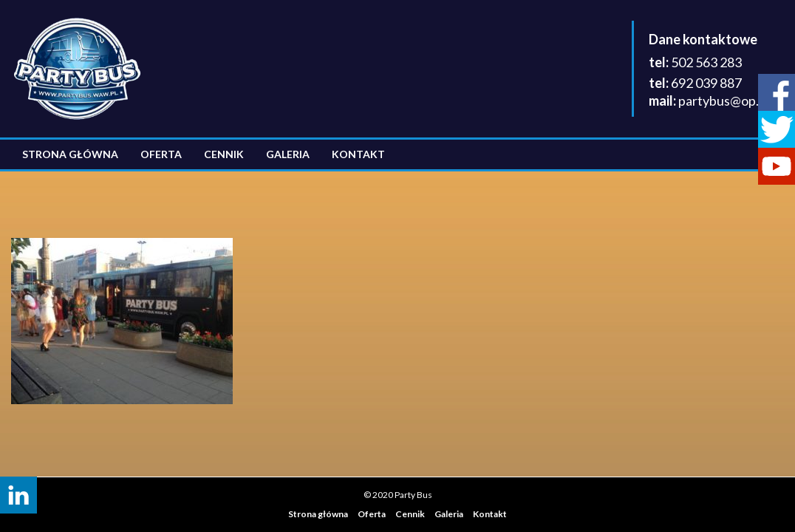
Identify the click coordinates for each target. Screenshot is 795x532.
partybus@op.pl (724, 100)
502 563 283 (706, 62)
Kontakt (358, 154)
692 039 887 (706, 83)
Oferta (161, 154)
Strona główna (70, 154)
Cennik (224, 154)
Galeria (288, 154)
